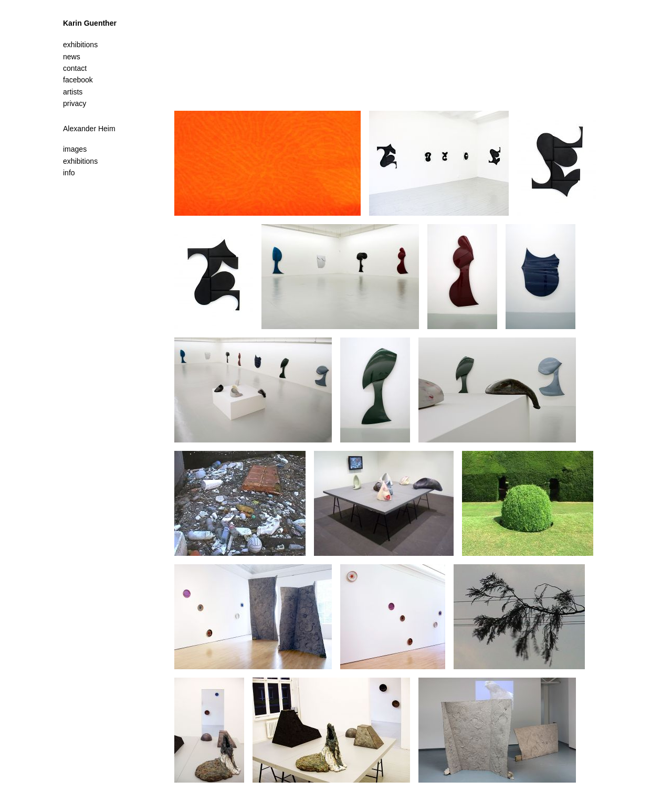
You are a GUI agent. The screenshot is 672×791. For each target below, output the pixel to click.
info (69, 173)
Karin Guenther (90, 23)
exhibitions (80, 161)
